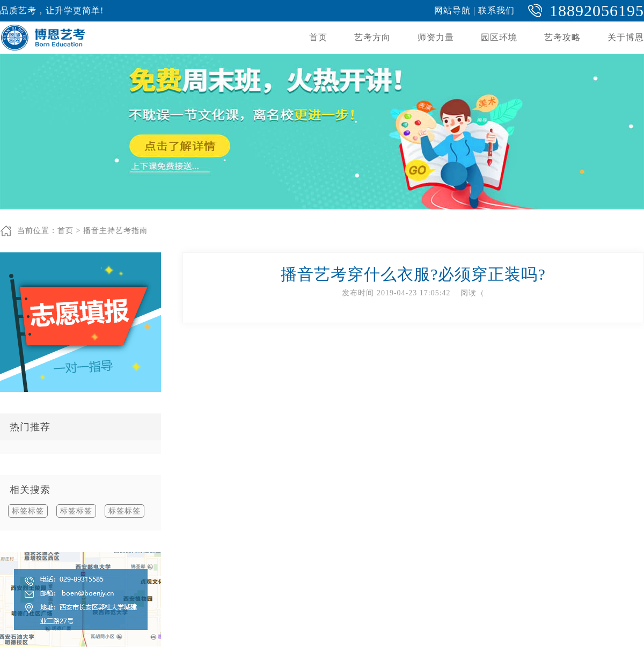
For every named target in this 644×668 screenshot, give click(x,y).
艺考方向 (372, 37)
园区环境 (499, 37)
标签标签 (28, 511)
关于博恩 (626, 37)
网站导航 (452, 10)
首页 (318, 37)
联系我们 (496, 10)
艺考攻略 (562, 37)
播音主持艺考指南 (115, 231)
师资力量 (436, 37)
